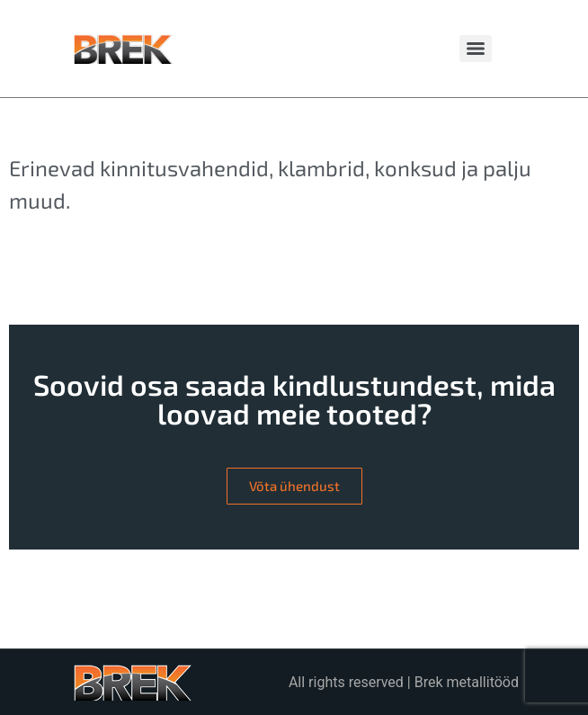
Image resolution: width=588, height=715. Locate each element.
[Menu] (476, 49)
